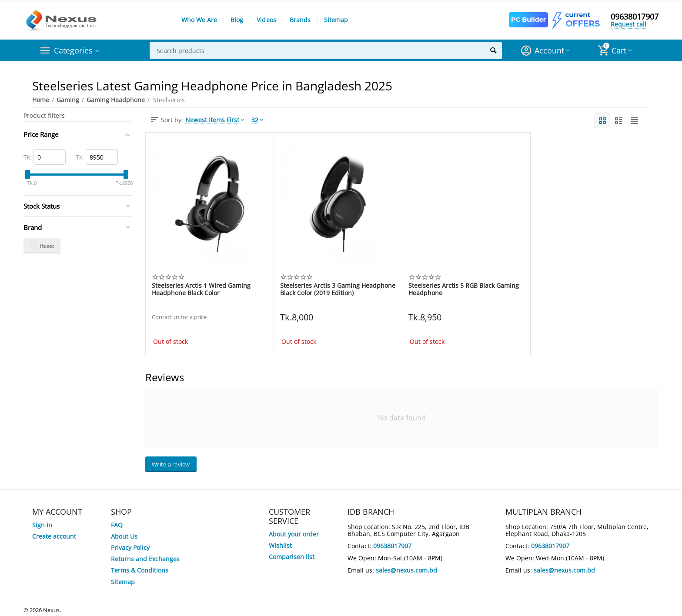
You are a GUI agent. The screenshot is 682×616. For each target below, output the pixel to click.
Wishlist (280, 545)
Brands (300, 20)
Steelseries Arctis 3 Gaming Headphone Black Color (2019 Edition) (338, 289)
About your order (294, 534)
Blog (237, 20)
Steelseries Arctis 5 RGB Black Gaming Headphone (464, 289)
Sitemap (336, 20)
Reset (42, 246)
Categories (73, 50)
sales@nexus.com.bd (406, 570)
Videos (266, 20)
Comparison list (292, 557)
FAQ (117, 525)
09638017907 (635, 17)
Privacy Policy (130, 548)
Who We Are (199, 20)
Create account (54, 536)
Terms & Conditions (140, 570)
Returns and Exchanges (145, 559)
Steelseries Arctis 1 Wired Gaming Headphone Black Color (201, 289)
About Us (124, 536)
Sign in (42, 525)
